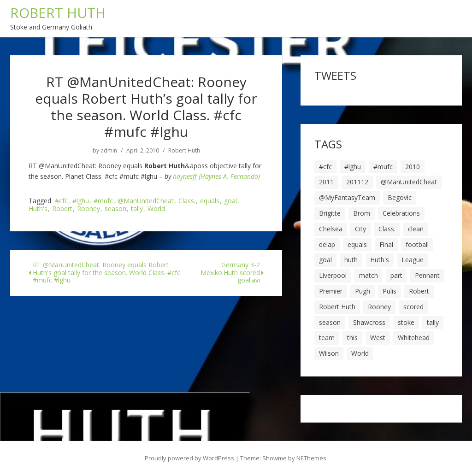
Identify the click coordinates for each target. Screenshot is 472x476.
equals (210, 201)
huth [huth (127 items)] (351, 260)
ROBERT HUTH (58, 13)
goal (230, 201)
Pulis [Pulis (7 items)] (389, 291)
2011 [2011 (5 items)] (326, 182)
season (115, 209)
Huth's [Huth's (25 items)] (380, 260)
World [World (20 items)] (360, 353)
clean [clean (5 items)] (416, 229)
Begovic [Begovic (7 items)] (400, 197)
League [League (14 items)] (413, 260)
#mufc (103, 201)
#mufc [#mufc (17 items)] (383, 167)
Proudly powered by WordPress (189, 458)
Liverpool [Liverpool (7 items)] (333, 275)
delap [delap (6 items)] (327, 244)
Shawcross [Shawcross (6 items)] (369, 322)
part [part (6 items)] (396, 275)
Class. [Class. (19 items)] (387, 229)
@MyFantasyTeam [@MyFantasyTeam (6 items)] (347, 197)
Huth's (38, 209)
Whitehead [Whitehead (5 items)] (414, 338)
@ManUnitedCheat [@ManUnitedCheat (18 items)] (409, 182)
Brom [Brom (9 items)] (362, 213)
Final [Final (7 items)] (386, 244)
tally (137, 209)
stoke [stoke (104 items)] (406, 322)
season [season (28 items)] (330, 322)
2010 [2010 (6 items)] (413, 167)
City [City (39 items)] (360, 229)
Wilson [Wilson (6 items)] (329, 353)
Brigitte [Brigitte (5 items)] (330, 213)
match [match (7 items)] (369, 275)
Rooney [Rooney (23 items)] (379, 307)
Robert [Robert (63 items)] (419, 291)
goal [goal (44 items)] (325, 260)
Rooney (88, 209)
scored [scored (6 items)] (413, 307)
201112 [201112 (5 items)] (357, 182)
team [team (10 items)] (327, 338)
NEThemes (311, 458)
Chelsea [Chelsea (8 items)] (331, 229)
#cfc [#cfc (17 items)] (325, 167)
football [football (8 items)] (417, 244)
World (156, 209)
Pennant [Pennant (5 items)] (427, 275)
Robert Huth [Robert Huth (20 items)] (337, 307)
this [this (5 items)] (352, 338)
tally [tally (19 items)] (433, 322)
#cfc (61, 201)
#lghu (81, 201)
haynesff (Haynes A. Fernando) (216, 176)
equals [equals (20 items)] (357, 244)
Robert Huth (184, 151)
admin (109, 151)
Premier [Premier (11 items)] (331, 291)
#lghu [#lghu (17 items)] (353, 167)
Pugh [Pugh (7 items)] (363, 291)
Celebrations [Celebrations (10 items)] (401, 213)
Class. (187, 201)
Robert (62, 209)
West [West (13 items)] (378, 338)
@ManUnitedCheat (146, 201)
